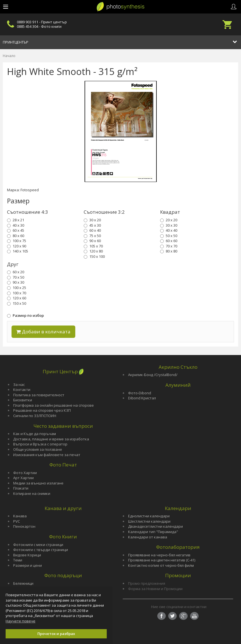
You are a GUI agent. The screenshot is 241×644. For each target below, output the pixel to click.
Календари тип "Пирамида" (153, 532)
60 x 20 (16, 272)
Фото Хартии (25, 473)
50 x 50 (169, 236)
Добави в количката (43, 332)
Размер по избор (25, 315)
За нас (19, 384)
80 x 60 (16, 236)
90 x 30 (16, 282)
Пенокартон (24, 526)
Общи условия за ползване (38, 449)
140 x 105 (18, 251)
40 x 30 (16, 225)
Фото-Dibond (140, 393)
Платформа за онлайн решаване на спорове (54, 405)
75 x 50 (92, 236)
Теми (18, 560)
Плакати (21, 488)
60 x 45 (16, 230)
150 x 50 (17, 303)
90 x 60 (92, 241)
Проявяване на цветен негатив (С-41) (162, 560)
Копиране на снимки (32, 493)
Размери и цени (28, 565)
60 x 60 (169, 241)
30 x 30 (169, 225)
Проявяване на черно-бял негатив (159, 555)
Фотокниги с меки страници (38, 545)
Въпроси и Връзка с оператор (40, 444)
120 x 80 (93, 251)
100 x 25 (17, 288)
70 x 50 (16, 277)
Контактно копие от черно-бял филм (161, 565)
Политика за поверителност (39, 395)
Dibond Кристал (142, 398)
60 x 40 (92, 230)
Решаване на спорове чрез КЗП (42, 410)
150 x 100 (94, 256)
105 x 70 (93, 246)
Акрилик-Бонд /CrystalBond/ (153, 375)
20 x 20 (169, 220)
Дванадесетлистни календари (155, 526)
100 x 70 (17, 293)
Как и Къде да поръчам (35, 434)
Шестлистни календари (149, 521)
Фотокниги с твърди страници (41, 550)
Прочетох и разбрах (56, 634)
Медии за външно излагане (38, 483)
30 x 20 (92, 220)
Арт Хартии (23, 478)
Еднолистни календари (149, 516)
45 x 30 (92, 225)
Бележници (23, 583)
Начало (9, 56)
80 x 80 (169, 251)
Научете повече (21, 621)
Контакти (22, 390)
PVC (17, 521)
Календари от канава (148, 537)
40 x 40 (169, 230)
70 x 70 (169, 246)
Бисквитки (23, 400)
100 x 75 (17, 241)
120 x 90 (17, 246)
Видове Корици (27, 555)
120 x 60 (17, 298)
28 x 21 (16, 220)
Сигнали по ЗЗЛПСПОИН (35, 416)
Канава (20, 516)
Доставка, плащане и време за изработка (51, 439)
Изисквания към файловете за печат (47, 455)
